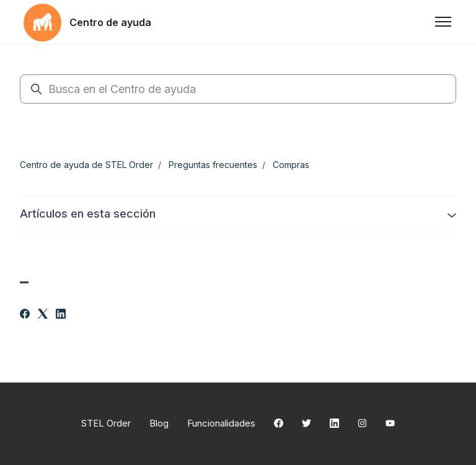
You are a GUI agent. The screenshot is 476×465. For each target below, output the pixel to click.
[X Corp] (43, 315)
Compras (291, 165)
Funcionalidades (221, 423)
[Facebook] (25, 315)
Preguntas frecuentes (213, 165)
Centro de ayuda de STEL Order (86, 165)
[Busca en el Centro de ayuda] (238, 89)
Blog (159, 423)
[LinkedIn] (61, 315)
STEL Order (106, 423)
